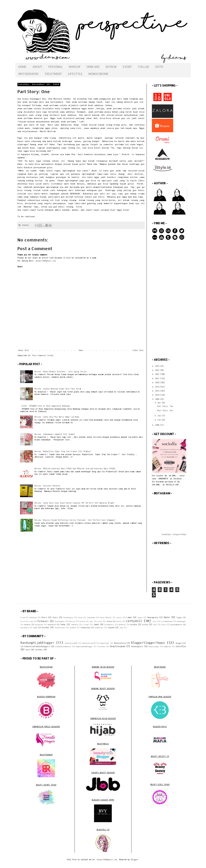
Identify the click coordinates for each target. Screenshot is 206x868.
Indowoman (91, 618)
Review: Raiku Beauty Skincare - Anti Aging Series (61, 372)
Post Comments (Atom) (43, 355)
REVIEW (111, 67)
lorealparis (109, 625)
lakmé (96, 624)
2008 (158, 425)
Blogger (134, 860)
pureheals (25, 628)
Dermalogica (68, 618)
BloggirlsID (181, 643)
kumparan (167, 647)
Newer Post (24, 350)
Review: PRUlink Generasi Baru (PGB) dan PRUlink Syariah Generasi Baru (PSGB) (75, 469)
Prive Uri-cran (27, 621)
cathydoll (134, 621)
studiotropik (60, 628)
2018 (158, 391)
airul (100, 621)
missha (134, 624)
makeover (122, 625)
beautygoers (137, 646)
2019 (158, 387)
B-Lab (23, 618)
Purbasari (43, 621)
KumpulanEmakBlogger (84, 647)
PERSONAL (56, 67)
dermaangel (181, 621)
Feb (160, 420)
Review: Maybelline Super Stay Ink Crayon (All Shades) (63, 451)
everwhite (52, 625)
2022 (158, 374)
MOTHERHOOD (28, 74)
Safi (91, 621)
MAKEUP (75, 67)
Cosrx (55, 617)
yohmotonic (99, 628)
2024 (158, 366)
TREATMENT (53, 74)
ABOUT (37, 67)
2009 (158, 399)
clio (154, 621)
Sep (160, 416)
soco (28, 650)
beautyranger (154, 647)
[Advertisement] (169, 299)
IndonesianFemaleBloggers (37, 646)
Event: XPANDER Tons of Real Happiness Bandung (46, 406)
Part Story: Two (165, 406)
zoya (121, 628)
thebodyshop (85, 628)
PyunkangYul (60, 621)
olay (155, 625)
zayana (111, 627)
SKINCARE (93, 67)
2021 (158, 378)
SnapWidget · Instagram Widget (174, 534)
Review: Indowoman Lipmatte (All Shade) (55, 434)
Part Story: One (165, 410)
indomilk (75, 625)
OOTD (159, 67)
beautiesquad (117, 646)
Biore (44, 617)
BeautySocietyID (89, 643)
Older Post (138, 350)
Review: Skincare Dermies (47, 486)
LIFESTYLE (75, 74)
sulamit (73, 628)
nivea (145, 624)
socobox (46, 627)
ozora (164, 625)
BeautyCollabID (71, 643)
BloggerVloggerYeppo (148, 643)
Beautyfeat (105, 643)
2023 (158, 370)
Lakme (129, 617)
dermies (27, 625)
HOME (22, 67)
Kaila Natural (106, 618)
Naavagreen (153, 617)
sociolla (181, 646)
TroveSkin (101, 647)
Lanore (140, 618)
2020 (158, 382)
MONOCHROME (99, 74)
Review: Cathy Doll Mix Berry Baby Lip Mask (57, 417)
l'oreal (86, 625)
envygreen (39, 625)
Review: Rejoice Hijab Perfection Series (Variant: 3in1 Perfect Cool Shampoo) (75, 520)
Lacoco (119, 618)
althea (109, 621)
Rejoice (72, 621)
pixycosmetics (176, 625)
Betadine (33, 618)
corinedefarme (167, 621)
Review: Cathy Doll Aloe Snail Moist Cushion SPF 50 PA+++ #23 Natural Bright (74, 503)
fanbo (63, 624)
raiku (35, 628)
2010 (158, 395)
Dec (160, 403)
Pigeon (179, 617)
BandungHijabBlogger (37, 643)
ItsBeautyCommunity (63, 647)
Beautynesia (120, 643)
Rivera (82, 621)
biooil (119, 621)
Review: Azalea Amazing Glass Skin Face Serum (58, 389)
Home (81, 350)
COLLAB (144, 67)
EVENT (127, 67)
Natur (167, 617)
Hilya (80, 618)
